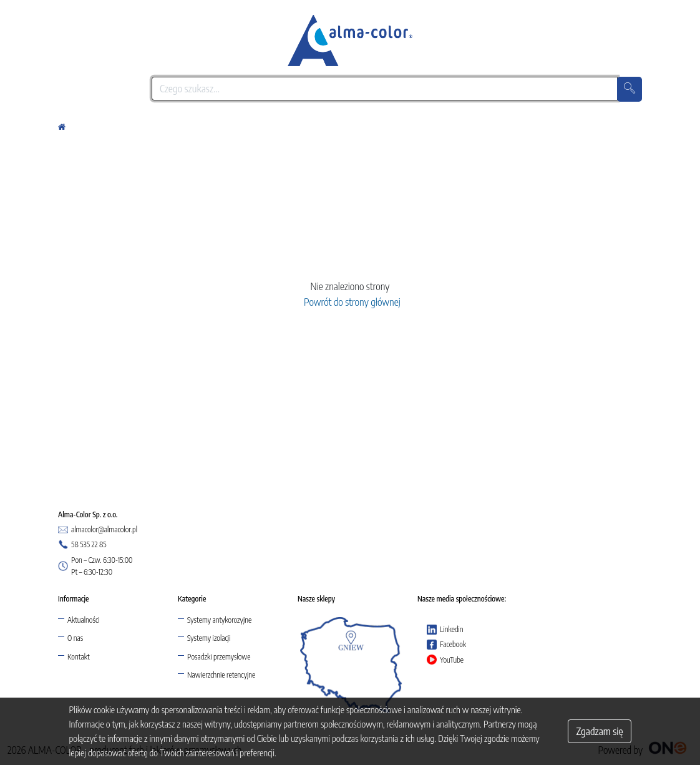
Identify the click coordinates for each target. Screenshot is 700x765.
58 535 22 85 (82, 545)
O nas (75, 638)
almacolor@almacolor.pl (98, 530)
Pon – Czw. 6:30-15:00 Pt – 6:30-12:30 (95, 566)
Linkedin (445, 630)
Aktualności (84, 620)
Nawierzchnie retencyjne (221, 675)
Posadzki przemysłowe (219, 657)
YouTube (445, 660)
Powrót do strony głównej (350, 302)
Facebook (446, 645)
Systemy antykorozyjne (219, 620)
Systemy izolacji (209, 638)
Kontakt (79, 657)
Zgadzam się (599, 731)
